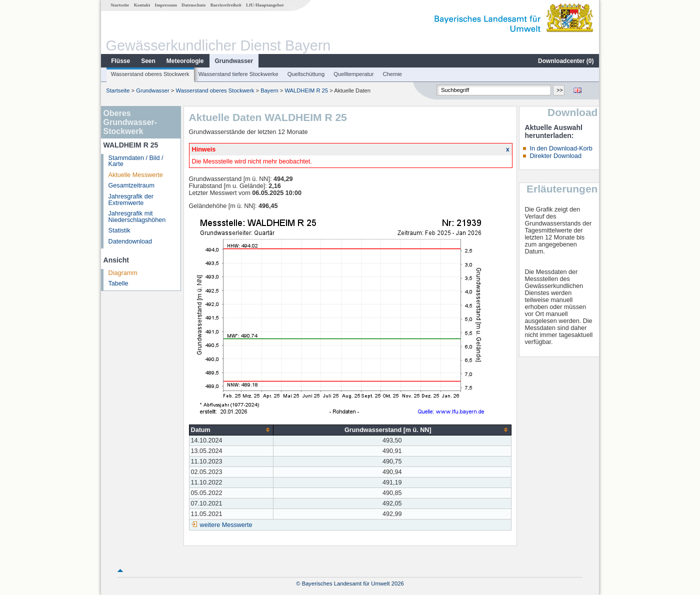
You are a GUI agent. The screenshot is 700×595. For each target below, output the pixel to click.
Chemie (393, 74)
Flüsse (120, 61)
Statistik (119, 230)
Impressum (166, 5)
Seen (148, 61)
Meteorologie (185, 61)
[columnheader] (231, 430)
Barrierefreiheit (226, 5)
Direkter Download (555, 156)
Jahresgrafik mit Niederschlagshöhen (137, 217)
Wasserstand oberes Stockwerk (150, 74)
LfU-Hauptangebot (265, 5)
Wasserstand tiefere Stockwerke (238, 74)
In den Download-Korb (561, 148)
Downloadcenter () (566, 61)
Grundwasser (234, 61)
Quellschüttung (306, 74)
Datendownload (130, 241)
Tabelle (118, 283)
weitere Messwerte (226, 525)
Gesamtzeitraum (131, 185)
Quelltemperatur (353, 74)
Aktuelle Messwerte (136, 175)
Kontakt (142, 5)
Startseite (120, 5)
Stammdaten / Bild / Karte (136, 161)
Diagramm (123, 273)
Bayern (269, 90)
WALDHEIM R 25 (306, 90)
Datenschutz (194, 5)
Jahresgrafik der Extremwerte (131, 200)
